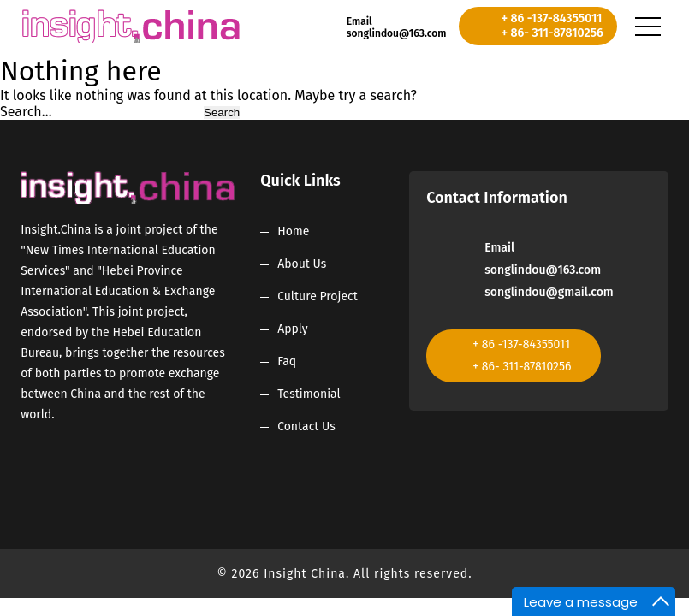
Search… (26, 112)
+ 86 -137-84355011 (552, 18)
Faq (287, 361)
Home (293, 231)
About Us (302, 264)
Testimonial (309, 394)
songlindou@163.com (397, 33)
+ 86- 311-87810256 (552, 33)
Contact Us (306, 426)
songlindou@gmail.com (549, 292)
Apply (293, 329)
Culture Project (318, 296)
